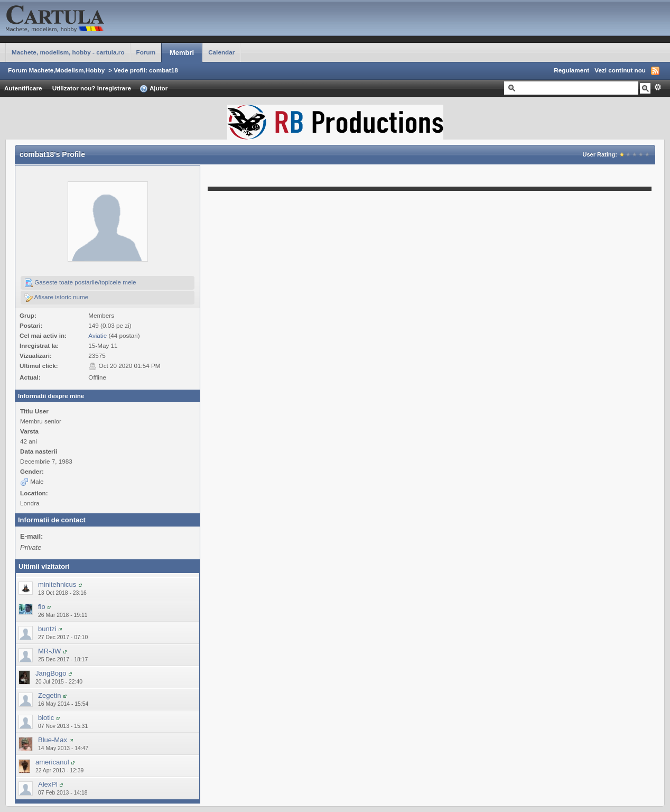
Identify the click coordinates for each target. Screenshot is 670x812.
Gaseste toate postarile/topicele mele (80, 283)
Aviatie (97, 335)
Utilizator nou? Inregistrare (92, 88)
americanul (52, 762)
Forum (146, 52)
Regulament (571, 70)
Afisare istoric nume (56, 298)
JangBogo (51, 673)
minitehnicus (57, 584)
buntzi (47, 629)
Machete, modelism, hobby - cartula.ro (68, 52)
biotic (46, 718)
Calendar (221, 52)
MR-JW (49, 651)
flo (42, 607)
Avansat (658, 87)
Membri (182, 53)
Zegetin (49, 695)
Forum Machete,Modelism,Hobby (56, 70)
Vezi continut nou (620, 70)
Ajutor (153, 89)
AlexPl (48, 784)
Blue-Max (53, 740)
